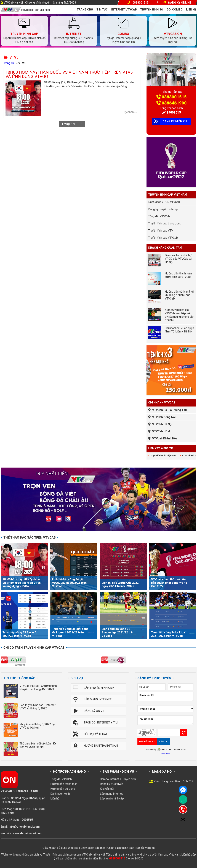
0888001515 (174, 97)
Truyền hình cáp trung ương (165, 223)
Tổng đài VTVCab (159, 216)
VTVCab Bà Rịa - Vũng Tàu (169, 410)
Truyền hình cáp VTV (161, 231)
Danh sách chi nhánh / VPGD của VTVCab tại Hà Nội (178, 259)
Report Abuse (166, 754)
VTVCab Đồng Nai (164, 417)
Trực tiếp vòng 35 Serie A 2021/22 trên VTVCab (20, 634)
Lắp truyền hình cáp (112, 798)
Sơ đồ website (146, 848)
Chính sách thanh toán (121, 848)
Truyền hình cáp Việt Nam (163, 456)
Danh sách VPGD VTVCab (164, 202)
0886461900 (174, 103)
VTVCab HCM (161, 431)
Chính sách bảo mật (93, 848)
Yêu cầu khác (165, 720)
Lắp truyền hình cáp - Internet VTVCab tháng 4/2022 (38, 707)
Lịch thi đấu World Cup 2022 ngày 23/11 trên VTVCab (120, 584)
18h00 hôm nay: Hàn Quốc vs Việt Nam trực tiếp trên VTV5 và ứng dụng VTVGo (69, 75)
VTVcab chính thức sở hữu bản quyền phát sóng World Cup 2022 (169, 583)
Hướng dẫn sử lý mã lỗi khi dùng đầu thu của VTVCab (179, 295)
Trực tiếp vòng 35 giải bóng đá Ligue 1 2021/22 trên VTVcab (70, 632)
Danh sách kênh (60, 794)
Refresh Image (184, 733)
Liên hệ (191, 10)
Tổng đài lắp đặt (171, 92)
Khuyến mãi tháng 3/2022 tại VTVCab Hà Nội (37, 726)
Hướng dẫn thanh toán (64, 784)
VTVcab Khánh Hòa (165, 438)
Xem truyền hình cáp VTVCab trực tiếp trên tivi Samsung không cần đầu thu (179, 315)
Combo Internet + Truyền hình (118, 779)
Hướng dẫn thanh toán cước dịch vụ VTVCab (178, 275)
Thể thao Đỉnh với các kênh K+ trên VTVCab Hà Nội (38, 745)
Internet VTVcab (124, 10)
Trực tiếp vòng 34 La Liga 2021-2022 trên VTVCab (168, 634)
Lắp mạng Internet (111, 794)
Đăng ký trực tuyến (111, 784)
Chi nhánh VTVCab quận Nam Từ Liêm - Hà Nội (179, 330)
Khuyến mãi (107, 789)
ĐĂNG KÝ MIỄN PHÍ (175, 121)
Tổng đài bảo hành (171, 108)
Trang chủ (85, 10)
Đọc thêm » (130, 112)
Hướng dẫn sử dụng (63, 789)
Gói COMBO (175, 10)
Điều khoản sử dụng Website (60, 848)
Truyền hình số (152, 10)
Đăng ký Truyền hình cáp (163, 209)
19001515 (174, 112)
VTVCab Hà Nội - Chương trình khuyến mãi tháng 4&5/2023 (40, 3)
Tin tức (102, 10)
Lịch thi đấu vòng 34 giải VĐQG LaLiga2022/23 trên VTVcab (69, 583)
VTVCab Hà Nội (162, 424)
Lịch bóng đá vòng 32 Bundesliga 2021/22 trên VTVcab (118, 632)
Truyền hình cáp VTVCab (163, 238)
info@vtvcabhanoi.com (24, 827)
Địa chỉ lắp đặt (165, 696)
